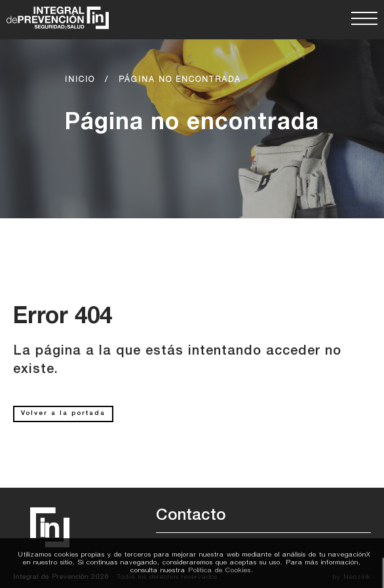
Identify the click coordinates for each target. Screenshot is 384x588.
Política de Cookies (220, 571)
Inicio (80, 80)
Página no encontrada (180, 80)
